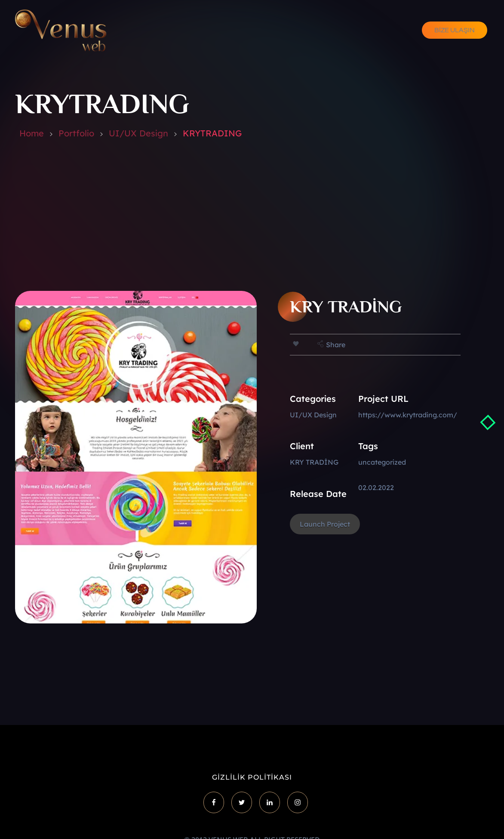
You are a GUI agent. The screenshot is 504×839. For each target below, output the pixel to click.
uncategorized (382, 462)
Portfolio (76, 133)
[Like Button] (296, 344)
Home (32, 133)
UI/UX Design (138, 133)
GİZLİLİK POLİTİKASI (252, 777)
